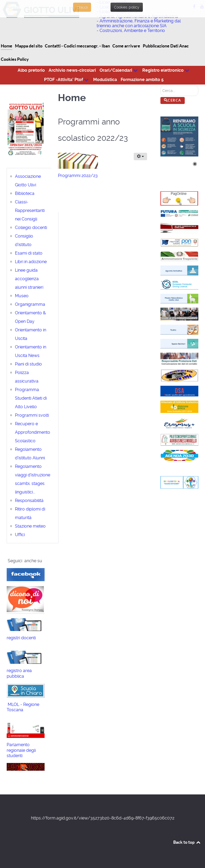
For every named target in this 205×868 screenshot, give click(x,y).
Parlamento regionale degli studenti (21, 750)
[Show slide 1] (195, 164)
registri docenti (21, 638)
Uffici (20, 535)
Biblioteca (25, 193)
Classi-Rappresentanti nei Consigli (30, 210)
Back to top (187, 842)
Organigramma (30, 304)
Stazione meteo (30, 526)
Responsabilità (29, 501)
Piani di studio (28, 364)
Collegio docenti (31, 228)
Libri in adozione (31, 262)
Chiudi (82, 7)
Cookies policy (127, 7)
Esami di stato (29, 253)
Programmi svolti (32, 415)
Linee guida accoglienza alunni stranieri (29, 279)
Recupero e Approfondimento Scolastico (33, 432)
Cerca (161, 85)
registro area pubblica (19, 673)
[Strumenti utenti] (140, 156)
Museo (22, 296)
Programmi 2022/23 (78, 176)
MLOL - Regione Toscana (23, 707)
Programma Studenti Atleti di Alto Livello (31, 398)
